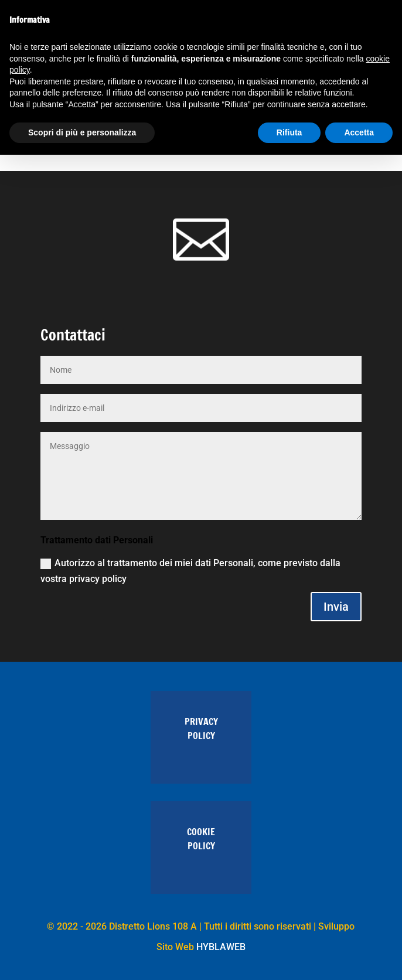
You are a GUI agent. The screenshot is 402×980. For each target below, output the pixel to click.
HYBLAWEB (221, 947)
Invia (336, 607)
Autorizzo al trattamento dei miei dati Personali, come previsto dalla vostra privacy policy (190, 571)
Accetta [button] (359, 132)
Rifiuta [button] (289, 132)
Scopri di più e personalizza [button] (82, 132)
